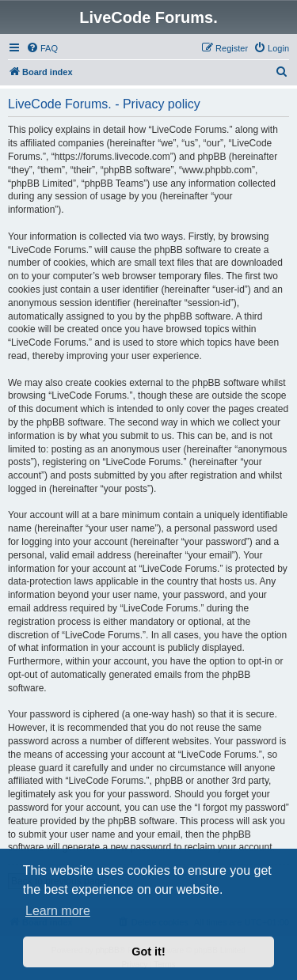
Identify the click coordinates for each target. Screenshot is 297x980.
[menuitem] (42, 48)
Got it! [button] (148, 952)
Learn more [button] (58, 911)
